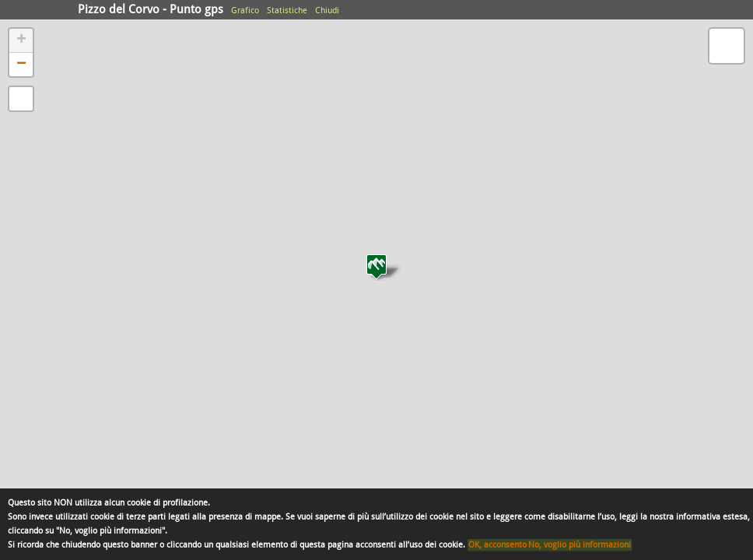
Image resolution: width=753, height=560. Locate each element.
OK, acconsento (497, 545)
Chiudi (327, 10)
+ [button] (21, 40)
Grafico (245, 10)
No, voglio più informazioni (580, 545)
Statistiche (287, 10)
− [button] (21, 65)
